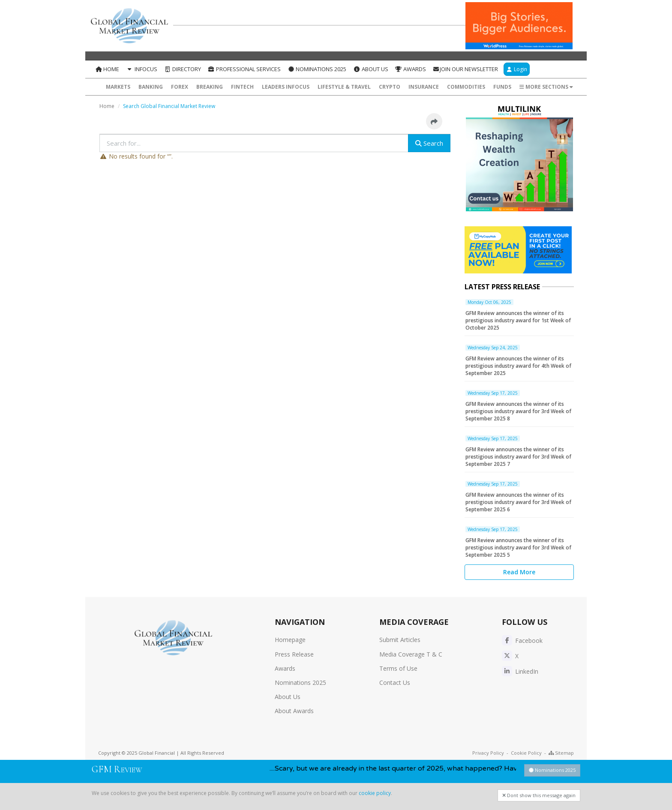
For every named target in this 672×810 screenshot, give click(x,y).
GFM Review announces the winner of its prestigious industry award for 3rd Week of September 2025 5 (518, 547)
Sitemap (561, 753)
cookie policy (375, 793)
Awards (411, 69)
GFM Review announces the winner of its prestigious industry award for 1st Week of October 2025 (518, 320)
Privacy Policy (488, 753)
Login (517, 69)
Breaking (210, 87)
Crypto (390, 87)
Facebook (522, 640)
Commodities (466, 87)
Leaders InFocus (286, 87)
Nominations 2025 (317, 69)
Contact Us (395, 682)
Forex (180, 87)
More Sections (546, 87)
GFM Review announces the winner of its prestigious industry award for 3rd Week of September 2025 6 (518, 502)
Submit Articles (400, 640)
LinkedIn (520, 671)
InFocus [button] (141, 69)
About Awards (294, 711)
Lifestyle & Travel (344, 87)
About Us (370, 69)
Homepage (290, 640)
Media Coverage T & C (411, 654)
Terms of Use (398, 668)
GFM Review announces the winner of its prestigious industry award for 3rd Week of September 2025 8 (518, 411)
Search (429, 143)
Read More (519, 572)
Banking (151, 87)
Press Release (294, 654)
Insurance (424, 87)
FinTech (242, 87)
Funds (502, 87)
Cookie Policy (526, 753)
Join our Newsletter (465, 69)
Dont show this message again (539, 795)
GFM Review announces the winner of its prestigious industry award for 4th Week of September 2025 (518, 366)
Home (107, 69)
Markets (118, 87)
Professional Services (244, 69)
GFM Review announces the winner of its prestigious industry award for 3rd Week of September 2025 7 (518, 457)
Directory (183, 69)
